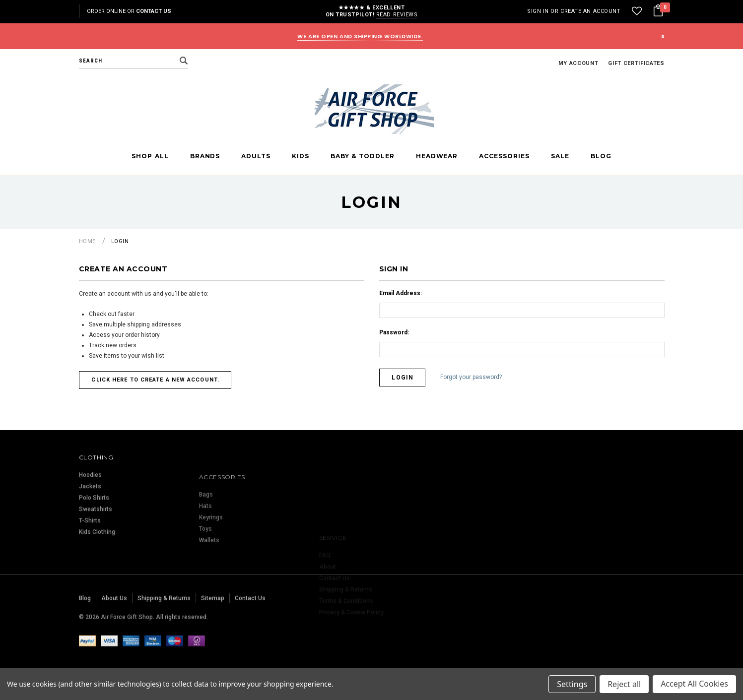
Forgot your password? (472, 377)
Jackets (90, 530)
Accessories (504, 156)
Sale (560, 156)
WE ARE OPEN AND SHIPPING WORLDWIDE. (360, 36)
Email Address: (401, 293)
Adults (256, 156)
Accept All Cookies (694, 684)
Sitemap (213, 630)
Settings (572, 684)
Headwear (437, 156)
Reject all (624, 684)
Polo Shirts (94, 542)
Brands (205, 156)
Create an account (590, 11)
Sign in (538, 11)
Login (120, 241)
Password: (394, 332)
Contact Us (154, 11)
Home (87, 241)
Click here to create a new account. (156, 380)
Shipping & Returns (164, 630)
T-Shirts (90, 565)
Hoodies (90, 519)
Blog (601, 156)
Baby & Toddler (363, 156)
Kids (301, 156)
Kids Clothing (97, 576)
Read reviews (397, 15)
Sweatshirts (96, 553)
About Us (114, 630)
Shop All (150, 156)
